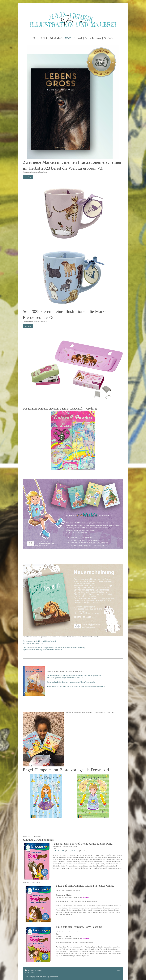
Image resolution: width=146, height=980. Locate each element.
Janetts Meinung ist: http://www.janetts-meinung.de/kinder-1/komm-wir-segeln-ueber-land (76, 686)
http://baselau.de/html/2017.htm (33, 643)
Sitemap (39, 970)
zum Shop (28, 177)
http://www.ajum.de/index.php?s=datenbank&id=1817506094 (43, 650)
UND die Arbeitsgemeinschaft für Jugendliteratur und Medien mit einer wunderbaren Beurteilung (54, 648)
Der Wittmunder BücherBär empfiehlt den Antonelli (39, 641)
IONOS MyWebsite (48, 977)
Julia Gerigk (75, 851)
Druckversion (31, 970)
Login (119, 970)
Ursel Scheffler (60, 851)
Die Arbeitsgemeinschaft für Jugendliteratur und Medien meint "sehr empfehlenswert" (75, 676)
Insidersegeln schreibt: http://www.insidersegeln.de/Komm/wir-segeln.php (71, 682)
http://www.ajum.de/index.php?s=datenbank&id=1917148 (66, 678)
